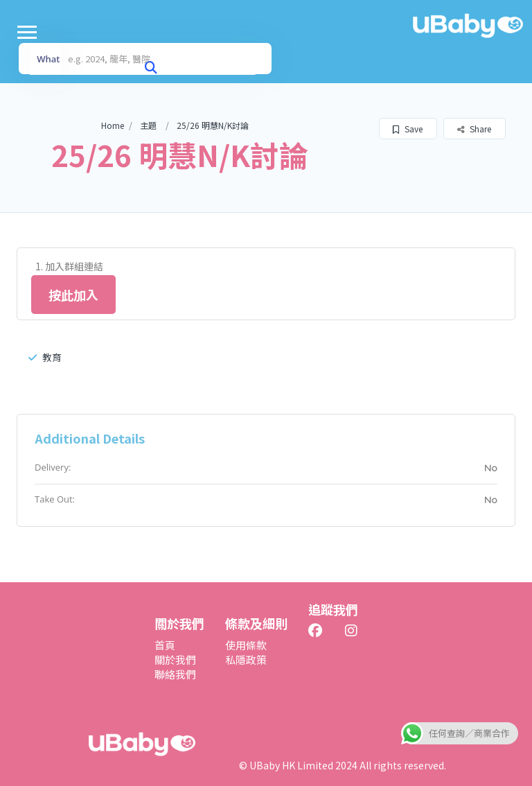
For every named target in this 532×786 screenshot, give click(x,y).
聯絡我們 (175, 674)
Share (474, 129)
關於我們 (175, 660)
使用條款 (246, 645)
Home (113, 125)
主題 (148, 125)
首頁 (165, 645)
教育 (45, 357)
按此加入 (73, 295)
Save (408, 129)
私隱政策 (246, 660)
